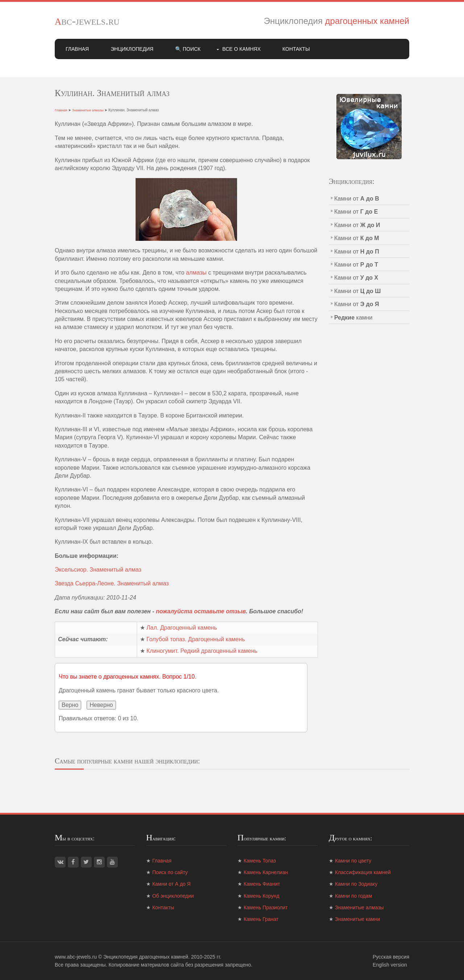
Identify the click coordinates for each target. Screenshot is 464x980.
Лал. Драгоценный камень (182, 628)
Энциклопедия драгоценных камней (146, 957)
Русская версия (391, 957)
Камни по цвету (353, 861)
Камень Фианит (262, 884)
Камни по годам (353, 896)
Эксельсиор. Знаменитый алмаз (98, 570)
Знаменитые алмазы (88, 110)
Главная (77, 49)
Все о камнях (241, 49)
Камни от (357, 199)
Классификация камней (363, 872)
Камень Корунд (262, 896)
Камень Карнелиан (266, 872)
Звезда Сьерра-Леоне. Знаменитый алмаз (112, 583)
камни (353, 318)
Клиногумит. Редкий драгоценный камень (202, 651)
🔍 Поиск (188, 49)
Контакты (296, 49)
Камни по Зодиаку (356, 884)
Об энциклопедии (173, 896)
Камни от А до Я (171, 884)
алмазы (196, 273)
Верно (70, 705)
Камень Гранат (261, 919)
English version (390, 965)
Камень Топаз (260, 861)
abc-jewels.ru (87, 21)
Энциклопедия (132, 49)
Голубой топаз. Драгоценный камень (196, 639)
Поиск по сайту (170, 872)
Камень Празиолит (266, 907)
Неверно (101, 705)
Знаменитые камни (357, 919)
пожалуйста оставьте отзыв (201, 611)
